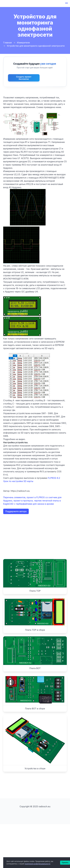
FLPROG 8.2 (54, 478)
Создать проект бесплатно (24, 78)
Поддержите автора (16, 511)
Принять (65, 863)
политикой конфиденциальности (37, 864)
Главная (7, 43)
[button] (67, 4)
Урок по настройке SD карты (18, 481)
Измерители (23, 43)
